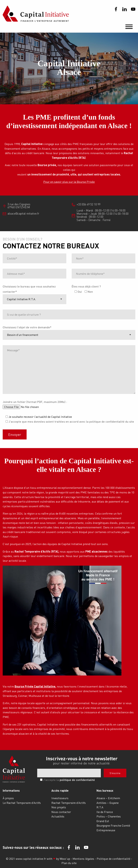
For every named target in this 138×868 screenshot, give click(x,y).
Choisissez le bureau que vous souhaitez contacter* (29, 289)
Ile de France (105, 812)
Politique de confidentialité (114, 859)
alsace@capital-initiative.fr (23, 213)
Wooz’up (65, 859)
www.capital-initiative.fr (31, 859)
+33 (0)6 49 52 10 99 (88, 204)
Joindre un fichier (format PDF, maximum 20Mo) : (35, 402)
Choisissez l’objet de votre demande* (27, 327)
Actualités (58, 816)
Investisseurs (60, 798)
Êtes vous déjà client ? (86, 286)
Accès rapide (60, 790)
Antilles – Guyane (108, 803)
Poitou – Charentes (109, 816)
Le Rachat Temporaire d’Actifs (22, 803)
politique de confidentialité (77, 780)
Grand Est (103, 821)
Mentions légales (84, 859)
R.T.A (100, 807)
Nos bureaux (105, 790)
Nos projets (59, 807)
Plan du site (69, 863)
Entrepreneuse (106, 830)
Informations (11, 790)
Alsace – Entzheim (108, 798)
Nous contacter (61, 812)
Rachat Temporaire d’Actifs (69, 803)
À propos (8, 798)
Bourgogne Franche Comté (113, 825)
